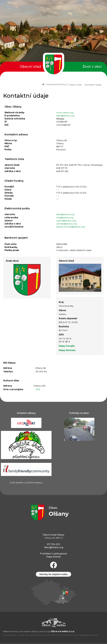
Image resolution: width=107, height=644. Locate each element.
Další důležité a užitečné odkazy (26, 483)
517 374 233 (54, 544)
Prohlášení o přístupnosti (54, 554)
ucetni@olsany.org (66, 221)
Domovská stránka (54, 84)
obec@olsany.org (65, 116)
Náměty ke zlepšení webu (54, 574)
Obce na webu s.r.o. (63, 631)
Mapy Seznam (67, 350)
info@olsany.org (65, 218)
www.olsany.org (65, 112)
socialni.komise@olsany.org (71, 227)
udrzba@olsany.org (67, 224)
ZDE (38, 389)
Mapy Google (67, 346)
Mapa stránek (54, 557)
